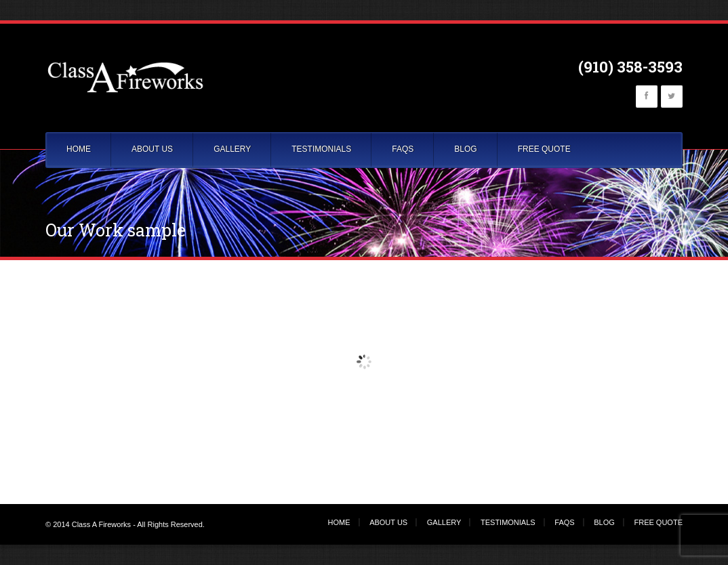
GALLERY (232, 149)
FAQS (403, 149)
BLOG (465, 149)
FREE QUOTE (544, 149)
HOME (79, 149)
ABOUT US (152, 149)
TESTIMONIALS (321, 149)
